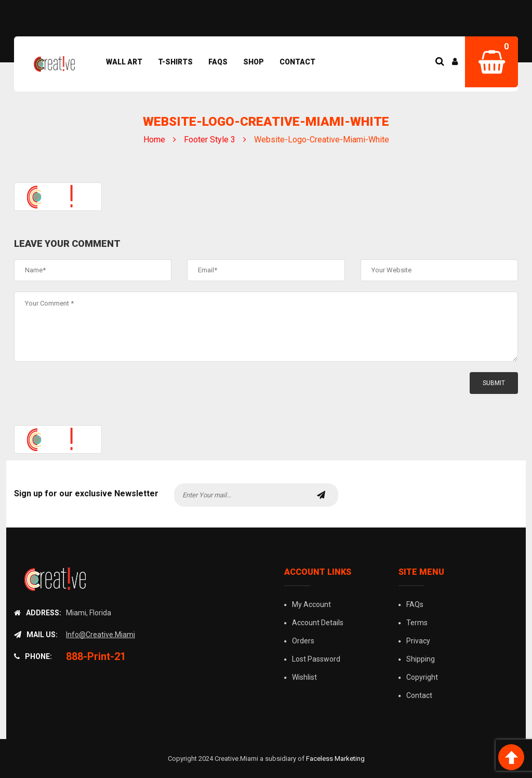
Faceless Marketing (335, 759)
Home (154, 140)
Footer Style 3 (210, 140)
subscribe (321, 495)
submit (494, 383)
